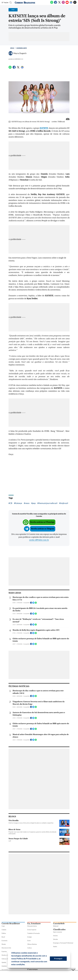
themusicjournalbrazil (48, 503)
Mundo (4, 944)
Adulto (55, 947)
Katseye (19, 503)
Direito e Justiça (6, 955)
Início (12, 48)
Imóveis (55, 936)
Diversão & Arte (6, 948)
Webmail (56, 926)
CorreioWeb (59, 924)
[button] (26, 965)
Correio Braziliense (11, 924)
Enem (29, 941)
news (27, 503)
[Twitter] (59, 3)
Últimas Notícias (32, 944)
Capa (3, 926)
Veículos (56, 939)
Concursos (32, 970)
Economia (4, 941)
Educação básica (32, 926)
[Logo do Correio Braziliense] (25, 3)
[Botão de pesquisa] (11, 3)
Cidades (4, 930)
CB (11, 503)
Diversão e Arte (22, 48)
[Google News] (71, 3)
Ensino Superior (32, 930)
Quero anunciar (58, 932)
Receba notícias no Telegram (43, 529)
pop (34, 503)
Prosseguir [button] (58, 959)
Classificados (59, 929)
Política (4, 933)
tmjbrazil (64, 503)
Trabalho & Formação (34, 933)
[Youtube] (67, 3)
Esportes (4, 951)
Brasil (3, 937)
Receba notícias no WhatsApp (42, 522)
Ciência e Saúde (6, 959)
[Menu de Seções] (5, 3)
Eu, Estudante (34, 924)
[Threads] (75, 3)
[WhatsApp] (52, 3)
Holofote (4, 966)
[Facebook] (56, 3)
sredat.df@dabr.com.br (39, 540)
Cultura (30, 948)
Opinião (4, 962)
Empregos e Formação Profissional (63, 943)
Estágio (30, 937)
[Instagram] (63, 3)
